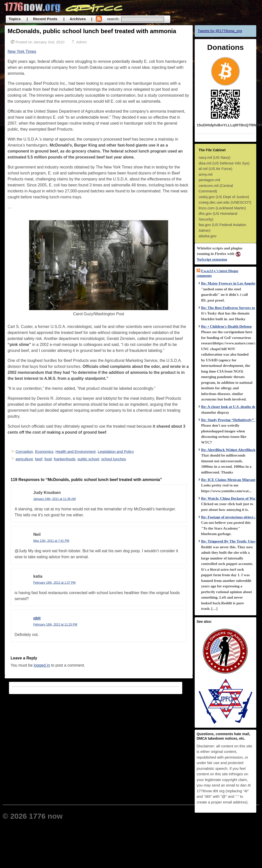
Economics (44, 451)
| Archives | (78, 19)
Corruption (24, 451)
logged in (42, 665)
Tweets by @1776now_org (220, 31)
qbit (37, 618)
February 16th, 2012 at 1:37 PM (54, 583)
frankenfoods (65, 459)
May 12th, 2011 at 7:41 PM (51, 541)
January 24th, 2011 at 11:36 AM (55, 499)
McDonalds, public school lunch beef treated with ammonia (92, 31)
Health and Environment (76, 451)
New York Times (22, 51)
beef (39, 459)
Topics (15, 19)
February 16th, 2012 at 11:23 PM (55, 625)
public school (88, 459)
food (48, 459)
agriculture (24, 459)
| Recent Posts (42, 19)
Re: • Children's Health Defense (226, 326)
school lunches (114, 459)
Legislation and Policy (116, 451)
